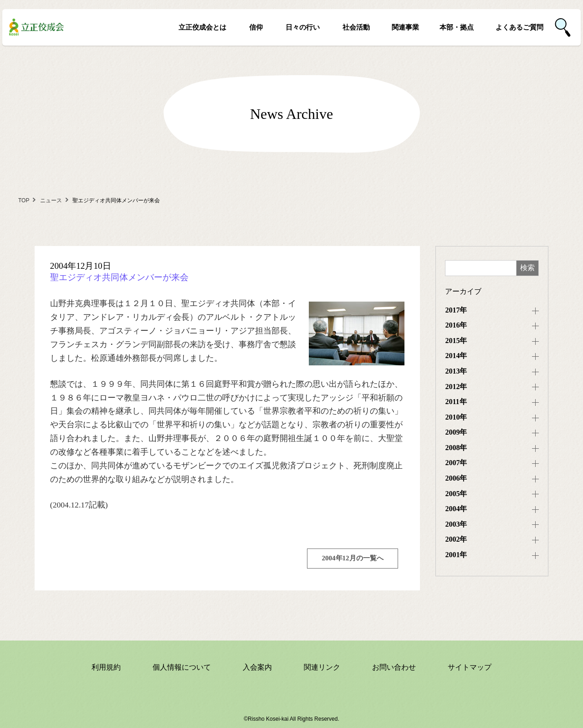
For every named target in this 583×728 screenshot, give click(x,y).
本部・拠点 (457, 27)
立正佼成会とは (202, 27)
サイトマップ (470, 667)
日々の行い (303, 27)
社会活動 (356, 27)
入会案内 (257, 667)
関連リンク (322, 667)
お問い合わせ (394, 667)
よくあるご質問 (519, 27)
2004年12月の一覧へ (353, 558)
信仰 (256, 27)
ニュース (51, 200)
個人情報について (182, 667)
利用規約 (106, 667)
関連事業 (405, 27)
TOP (24, 200)
